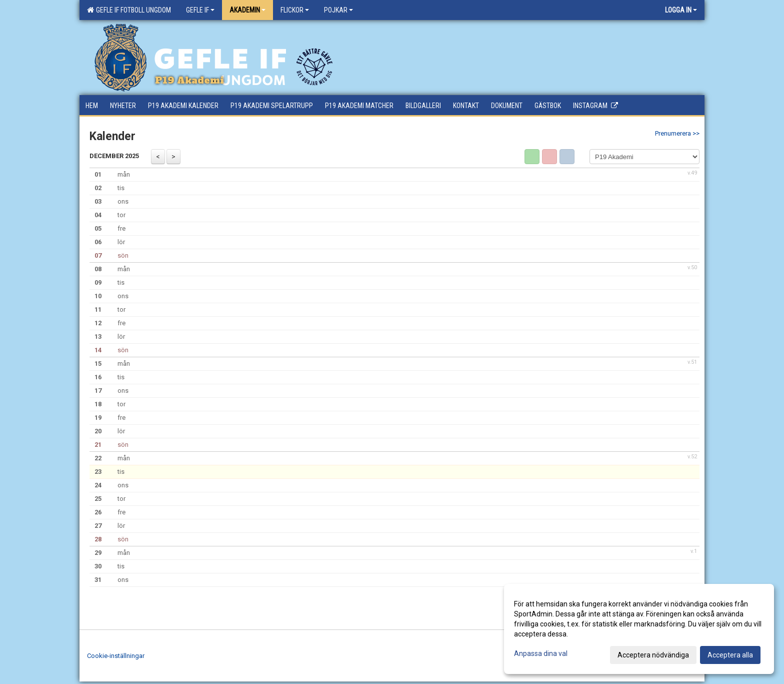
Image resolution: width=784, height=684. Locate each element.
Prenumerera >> (677, 133)
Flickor (295, 10)
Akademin (247, 10)
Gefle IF (200, 10)
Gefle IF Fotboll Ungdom (129, 10)
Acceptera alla (730, 655)
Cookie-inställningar (116, 656)
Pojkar (338, 10)
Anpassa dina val (541, 653)
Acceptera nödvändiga (653, 655)
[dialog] (639, 629)
